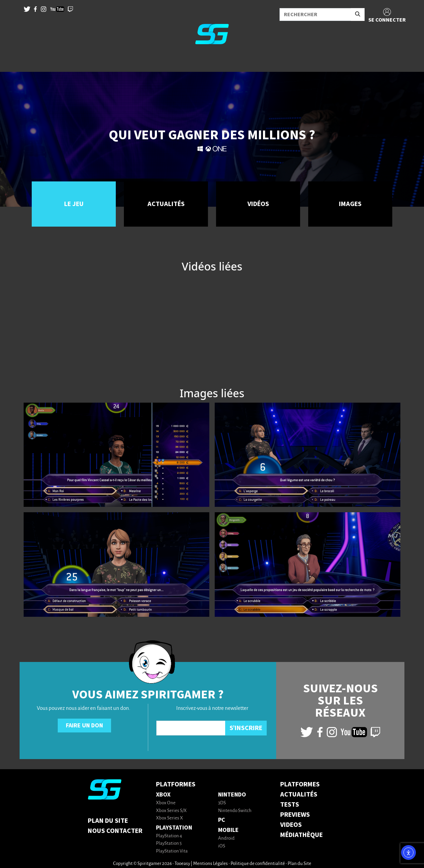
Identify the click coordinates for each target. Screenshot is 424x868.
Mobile (228, 830)
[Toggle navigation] (14, 61)
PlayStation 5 (169, 844)
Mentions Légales (210, 864)
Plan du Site (108, 821)
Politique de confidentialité (258, 864)
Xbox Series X (169, 818)
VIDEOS (291, 825)
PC (222, 820)
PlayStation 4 (169, 836)
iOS (222, 846)
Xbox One (166, 803)
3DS (222, 803)
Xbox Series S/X (171, 811)
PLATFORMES (300, 784)
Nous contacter (115, 831)
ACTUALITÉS (299, 794)
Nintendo (232, 795)
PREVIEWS (295, 815)
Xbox (163, 795)
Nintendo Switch (235, 811)
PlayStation (174, 828)
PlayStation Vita (172, 851)
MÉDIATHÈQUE (301, 835)
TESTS (290, 805)
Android (226, 838)
